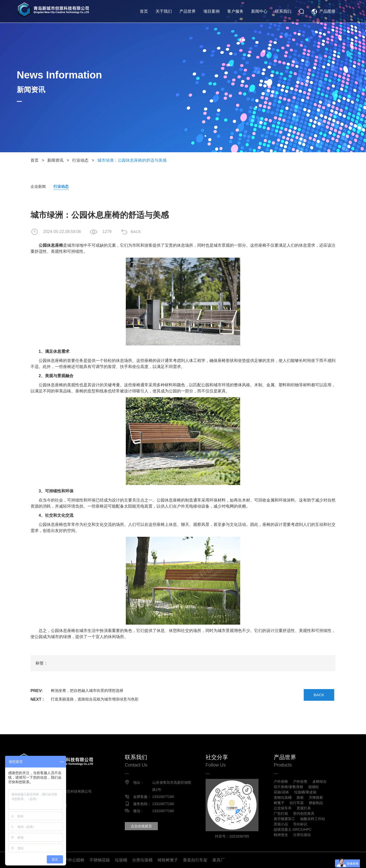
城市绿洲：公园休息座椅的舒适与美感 (132, 160)
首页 (144, 11)
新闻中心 (259, 11)
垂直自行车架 (195, 860)
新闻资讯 (55, 160)
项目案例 (211, 11)
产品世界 (188, 11)
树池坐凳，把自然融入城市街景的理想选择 (89, 691)
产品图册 (327, 11)
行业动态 (80, 160)
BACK (139, 232)
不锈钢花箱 (100, 860)
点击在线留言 (142, 826)
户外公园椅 (74, 860)
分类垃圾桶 (142, 860)
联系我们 (283, 11)
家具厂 (219, 860)
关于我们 (164, 11)
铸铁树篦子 (168, 860)
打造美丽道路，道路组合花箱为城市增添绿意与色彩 (98, 700)
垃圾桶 (121, 860)
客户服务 (235, 11)
